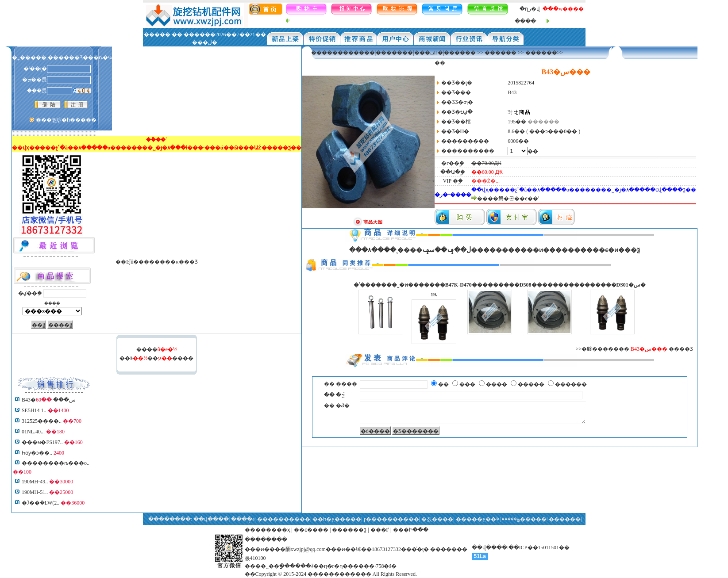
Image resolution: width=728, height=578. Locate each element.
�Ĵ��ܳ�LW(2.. (40, 503)
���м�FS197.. (42, 442)
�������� (266, 540)
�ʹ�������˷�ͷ (381, 285)
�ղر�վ (530, 9)
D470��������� (490, 285)
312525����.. (42, 421)
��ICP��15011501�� (539, 547)
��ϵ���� (311, 530)
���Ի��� (411, 530)
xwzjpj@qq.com (308, 549)
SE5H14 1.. (34, 410)
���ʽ (380, 530)
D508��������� (549, 285)
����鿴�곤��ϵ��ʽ (508, 199)
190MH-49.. (35, 482)
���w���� (563, 9)
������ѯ (349, 530)
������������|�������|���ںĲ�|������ (394, 53)
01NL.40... (33, 432)
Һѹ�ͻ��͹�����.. (37, 453)
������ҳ (273, 530)
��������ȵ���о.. (56, 463)
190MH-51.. (35, 492)
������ (501, 53)
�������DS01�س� (612, 285)
